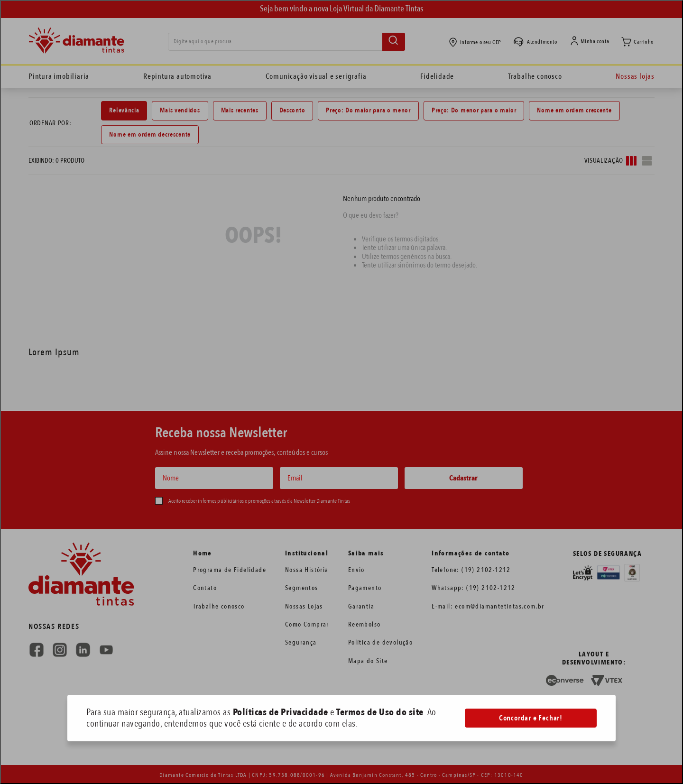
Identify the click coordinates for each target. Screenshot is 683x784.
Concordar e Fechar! (531, 718)
